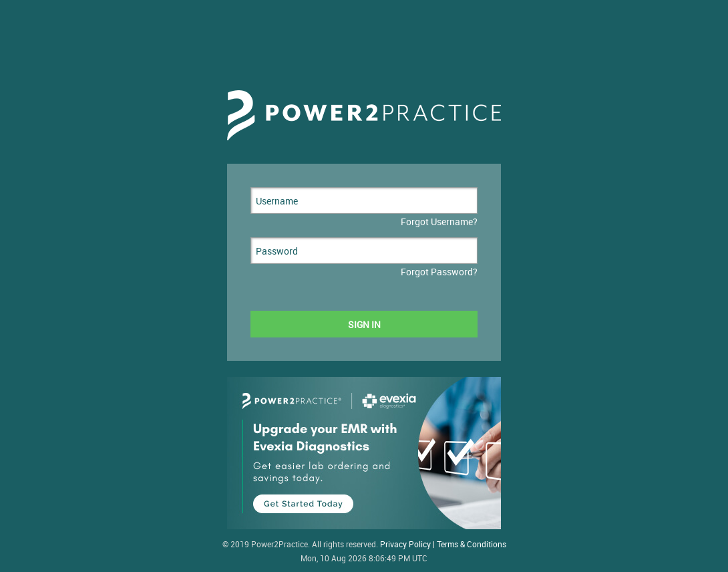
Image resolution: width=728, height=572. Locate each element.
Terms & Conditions (472, 544)
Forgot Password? (439, 272)
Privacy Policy (405, 544)
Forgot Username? (439, 222)
